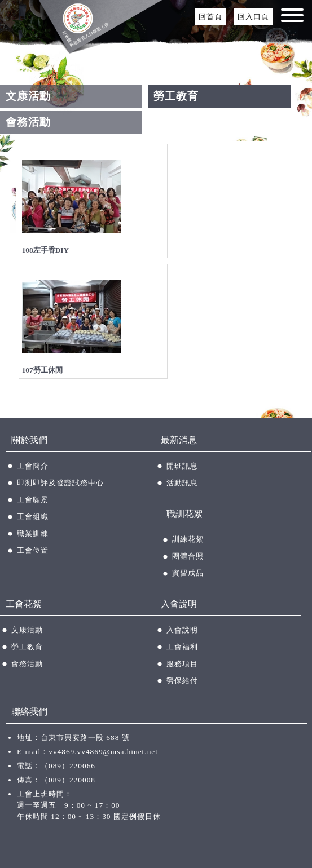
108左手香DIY (45, 250)
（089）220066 (68, 766)
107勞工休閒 (42, 370)
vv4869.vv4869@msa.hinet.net (103, 752)
